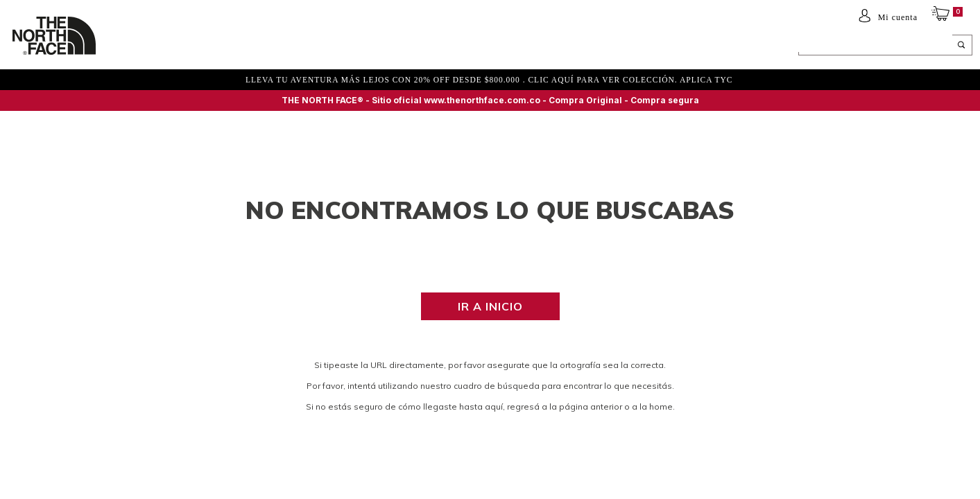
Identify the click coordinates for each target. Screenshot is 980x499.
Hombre (136, 46)
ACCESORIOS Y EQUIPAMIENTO (316, 46)
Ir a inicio (490, 306)
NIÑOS (224, 46)
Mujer (183, 46)
